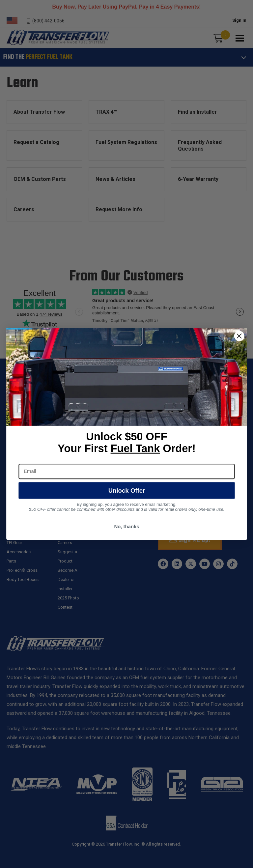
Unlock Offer (126, 490)
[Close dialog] (239, 336)
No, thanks (126, 526)
